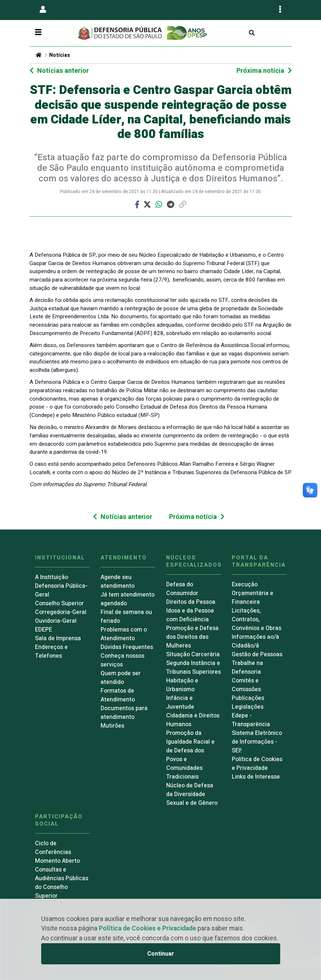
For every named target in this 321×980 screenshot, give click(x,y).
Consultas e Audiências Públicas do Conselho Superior (62, 883)
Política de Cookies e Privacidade (147, 928)
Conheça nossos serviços (122, 660)
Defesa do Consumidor (182, 589)
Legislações (248, 707)
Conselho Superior (59, 603)
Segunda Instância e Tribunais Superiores (193, 668)
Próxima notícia (260, 71)
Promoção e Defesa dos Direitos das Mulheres (192, 637)
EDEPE (44, 630)
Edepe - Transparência (251, 720)
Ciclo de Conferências (53, 848)
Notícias (60, 55)
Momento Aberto (57, 861)
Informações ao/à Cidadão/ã (255, 641)
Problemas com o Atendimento (124, 634)
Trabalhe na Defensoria (247, 668)
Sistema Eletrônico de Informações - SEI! (257, 742)
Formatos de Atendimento (118, 695)
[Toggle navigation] (43, 10)
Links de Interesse (256, 777)
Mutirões (112, 726)
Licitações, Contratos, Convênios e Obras (257, 619)
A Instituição (52, 577)
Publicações (248, 698)
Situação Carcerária (193, 654)
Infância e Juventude (180, 702)
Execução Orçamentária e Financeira (253, 593)
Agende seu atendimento (118, 582)
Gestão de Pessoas (257, 654)
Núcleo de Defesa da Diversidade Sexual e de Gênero (192, 794)
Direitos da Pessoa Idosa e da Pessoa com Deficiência (191, 611)
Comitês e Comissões (246, 685)
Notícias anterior (63, 71)
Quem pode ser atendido (121, 678)
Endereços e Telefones (51, 652)
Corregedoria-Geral (61, 612)
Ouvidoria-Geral (56, 621)
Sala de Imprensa (58, 638)
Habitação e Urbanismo (182, 685)
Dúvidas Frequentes (127, 647)
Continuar (161, 954)
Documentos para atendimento (124, 713)
